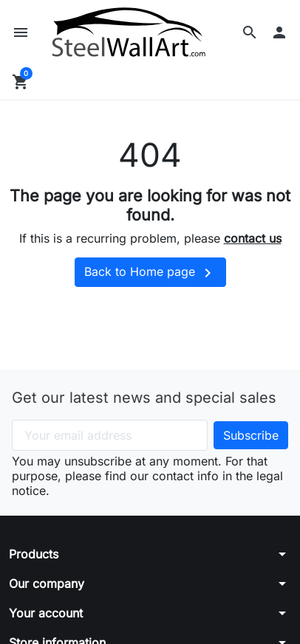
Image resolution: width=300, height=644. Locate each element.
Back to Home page (150, 273)
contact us (253, 238)
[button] (250, 32)
